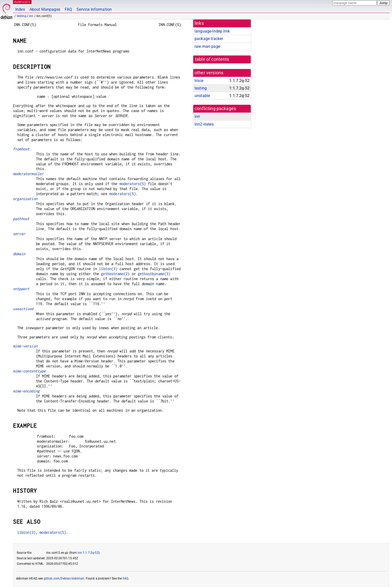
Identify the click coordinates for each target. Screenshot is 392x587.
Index (20, 9)
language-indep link (212, 31)
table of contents (212, 59)
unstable (202, 96)
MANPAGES (22, 2)
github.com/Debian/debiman (64, 578)
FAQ (68, 9)
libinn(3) (108, 269)
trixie (199, 81)
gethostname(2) (115, 274)
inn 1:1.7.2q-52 (88, 553)
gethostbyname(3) (154, 274)
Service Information (94, 9)
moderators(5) (133, 184)
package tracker (209, 39)
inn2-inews (204, 124)
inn (31, 16)
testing (21, 16)
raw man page (207, 46)
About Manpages (45, 9)
